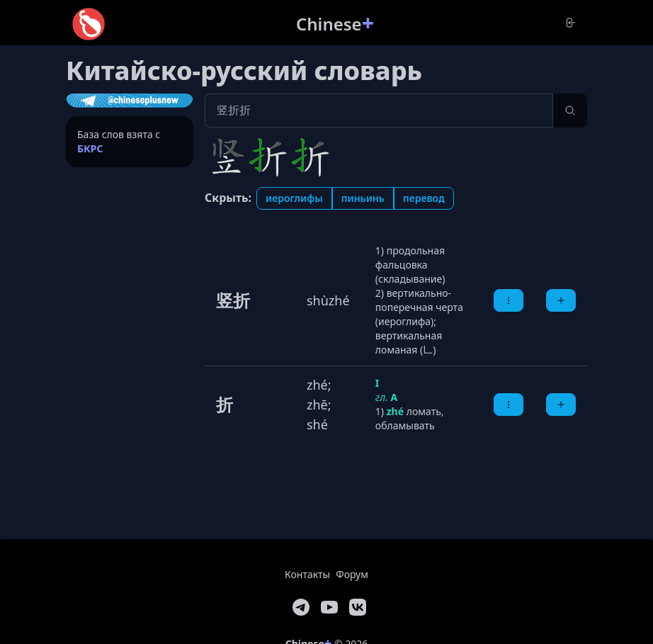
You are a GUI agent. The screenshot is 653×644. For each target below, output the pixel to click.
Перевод (424, 198)
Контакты (307, 574)
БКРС (90, 148)
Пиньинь (363, 198)
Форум (352, 574)
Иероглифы (294, 198)
